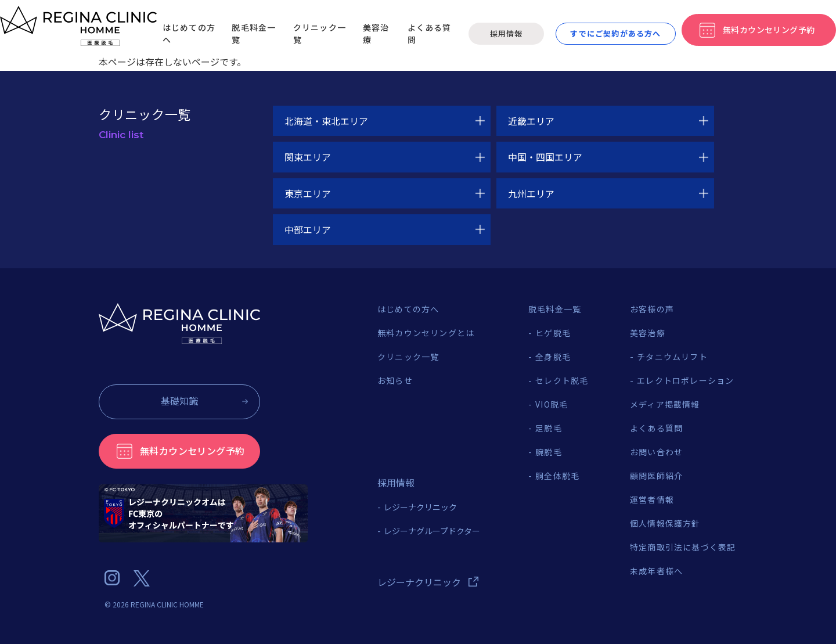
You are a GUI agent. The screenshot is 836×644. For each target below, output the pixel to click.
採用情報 (506, 33)
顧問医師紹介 (656, 476)
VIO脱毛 (552, 404)
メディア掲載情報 (665, 404)
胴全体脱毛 (557, 476)
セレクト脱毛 (562, 380)
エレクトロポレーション (685, 380)
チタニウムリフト (672, 357)
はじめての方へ (408, 309)
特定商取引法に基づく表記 (683, 547)
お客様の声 (652, 309)
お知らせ (395, 380)
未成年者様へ (656, 571)
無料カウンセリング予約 (192, 451)
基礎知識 (179, 401)
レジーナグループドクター (432, 531)
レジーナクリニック (420, 507)
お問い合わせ (656, 452)
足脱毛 (549, 428)
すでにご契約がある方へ (615, 33)
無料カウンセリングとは (426, 333)
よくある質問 (656, 428)
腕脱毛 (549, 452)
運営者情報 (652, 499)
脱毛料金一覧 (555, 309)
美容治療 (648, 333)
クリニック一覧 (408, 357)
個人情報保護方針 (665, 523)
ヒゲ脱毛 (553, 333)
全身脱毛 (553, 357)
